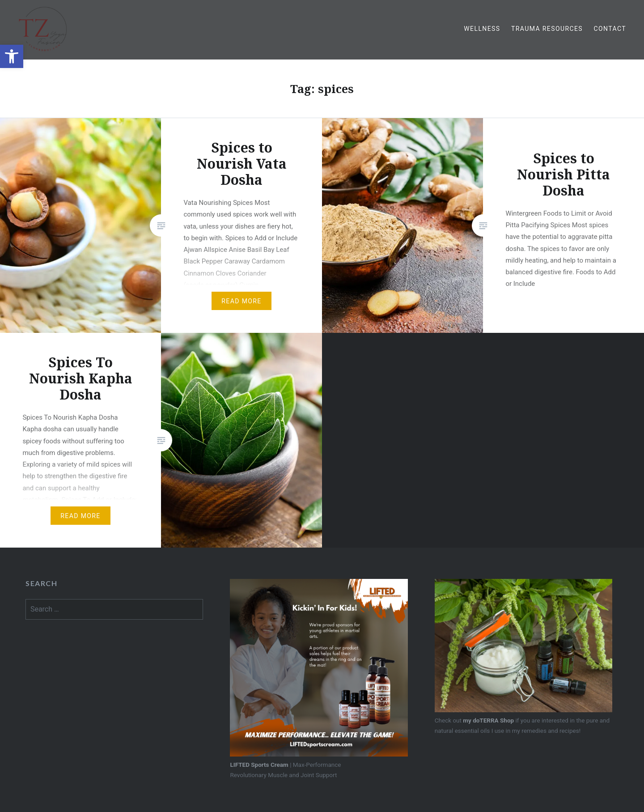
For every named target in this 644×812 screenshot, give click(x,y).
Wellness (482, 29)
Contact (610, 29)
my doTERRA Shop (488, 720)
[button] (12, 56)
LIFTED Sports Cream (259, 765)
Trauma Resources (547, 29)
